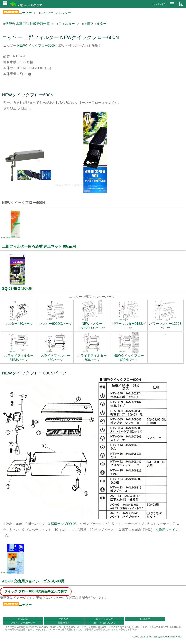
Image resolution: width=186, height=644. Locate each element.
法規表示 (145, 619)
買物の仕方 (64, 623)
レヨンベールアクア (26, 5)
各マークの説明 (104, 619)
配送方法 (64, 619)
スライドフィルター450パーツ (55, 356)
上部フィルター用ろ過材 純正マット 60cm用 (39, 246)
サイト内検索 (159, 4)
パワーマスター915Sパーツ (129, 324)
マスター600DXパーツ (55, 322)
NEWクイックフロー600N (36, 46)
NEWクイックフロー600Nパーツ (129, 356)
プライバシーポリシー (23, 623)
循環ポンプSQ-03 (64, 524)
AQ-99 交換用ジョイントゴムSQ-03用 (33, 581)
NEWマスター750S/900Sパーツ (92, 324)
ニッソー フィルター (56, 13)
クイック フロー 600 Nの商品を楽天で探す (36, 591)
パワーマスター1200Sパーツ (165, 324)
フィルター (67, 24)
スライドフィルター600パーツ (92, 356)
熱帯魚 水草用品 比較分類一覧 (27, 24)
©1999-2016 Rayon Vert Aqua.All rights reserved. (157, 637)
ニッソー (17, 13)
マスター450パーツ (19, 322)
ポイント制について (104, 623)
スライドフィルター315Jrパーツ (19, 356)
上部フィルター (95, 24)
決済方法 (23, 619)
